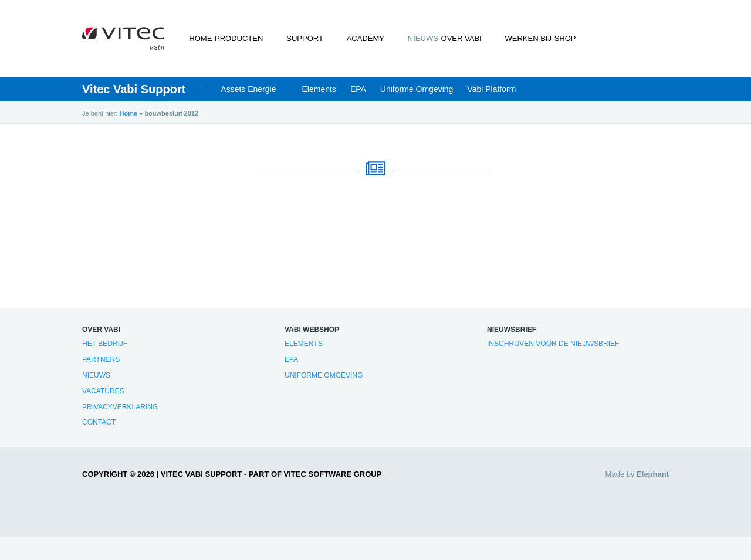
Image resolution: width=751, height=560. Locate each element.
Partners (101, 359)
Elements (319, 89)
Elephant (653, 474)
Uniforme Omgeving (417, 89)
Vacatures (103, 391)
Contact (99, 422)
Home (205, 38)
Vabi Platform (491, 89)
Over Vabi (449, 38)
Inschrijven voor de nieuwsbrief (553, 344)
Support (307, 38)
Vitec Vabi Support (134, 89)
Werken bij (504, 38)
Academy (356, 38)
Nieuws (401, 38)
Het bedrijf (105, 344)
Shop (550, 38)
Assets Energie (248, 89)
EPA (358, 89)
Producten (252, 38)
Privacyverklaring (120, 407)
